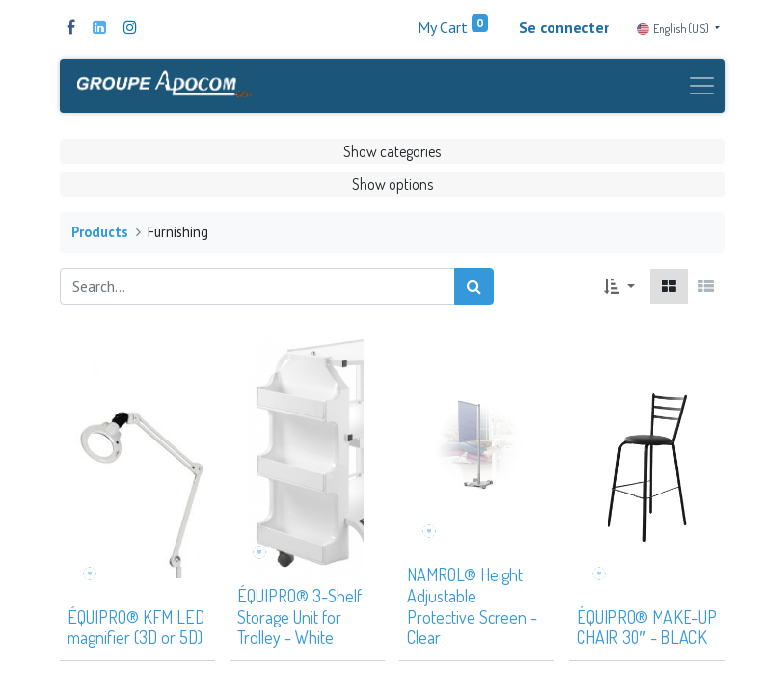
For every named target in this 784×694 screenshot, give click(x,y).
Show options (392, 191)
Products (100, 239)
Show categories (392, 158)
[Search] (474, 293)
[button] (619, 293)
